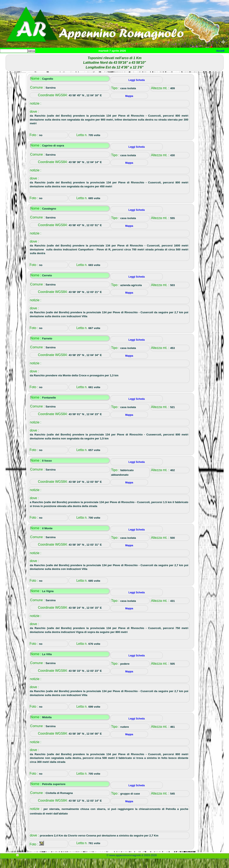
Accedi (220, 51)
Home (7, 58)
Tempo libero (84, 58)
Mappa (134, 58)
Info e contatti (156, 58)
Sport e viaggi (57, 58)
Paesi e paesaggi (28, 58)
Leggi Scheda (137, 89)
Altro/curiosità (112, 58)
